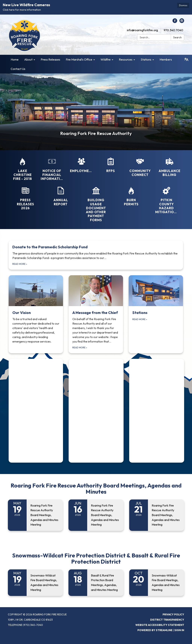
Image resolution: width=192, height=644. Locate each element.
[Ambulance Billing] (169, 165)
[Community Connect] (140, 165)
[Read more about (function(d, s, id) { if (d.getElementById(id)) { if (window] (36, 411)
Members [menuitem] (166, 59)
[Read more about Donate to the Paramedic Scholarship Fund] (96, 255)
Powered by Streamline (155, 630)
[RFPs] (111, 163)
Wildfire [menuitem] (106, 59)
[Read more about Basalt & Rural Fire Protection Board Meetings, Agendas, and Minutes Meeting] (96, 583)
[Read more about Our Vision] (36, 314)
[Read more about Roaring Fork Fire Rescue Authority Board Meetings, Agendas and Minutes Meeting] (35, 515)
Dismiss (183, 5)
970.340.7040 (173, 30)
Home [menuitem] (15, 59)
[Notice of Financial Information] (52, 167)
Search (177, 37)
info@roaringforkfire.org (142, 30)
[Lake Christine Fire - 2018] (22, 167)
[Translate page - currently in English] (186, 59)
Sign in (179, 630)
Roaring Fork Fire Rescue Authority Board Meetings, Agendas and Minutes (96, 489)
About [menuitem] (28, 59)
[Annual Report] (61, 194)
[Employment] (81, 163)
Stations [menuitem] (146, 59)
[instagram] (182, 22)
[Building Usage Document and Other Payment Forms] (96, 202)
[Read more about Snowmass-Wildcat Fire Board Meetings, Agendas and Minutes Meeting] (35, 583)
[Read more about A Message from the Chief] (96, 314)
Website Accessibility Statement (160, 625)
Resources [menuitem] (126, 59)
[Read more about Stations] (156, 314)
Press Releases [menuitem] (50, 59)
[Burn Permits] (131, 194)
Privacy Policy (173, 614)
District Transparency (167, 620)
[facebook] (175, 22)
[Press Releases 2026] (25, 196)
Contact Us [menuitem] (18, 69)
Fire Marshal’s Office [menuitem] (79, 59)
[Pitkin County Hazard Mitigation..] (166, 198)
